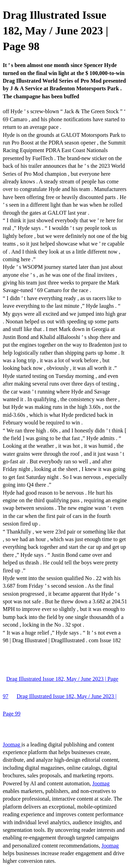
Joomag (12, 745)
